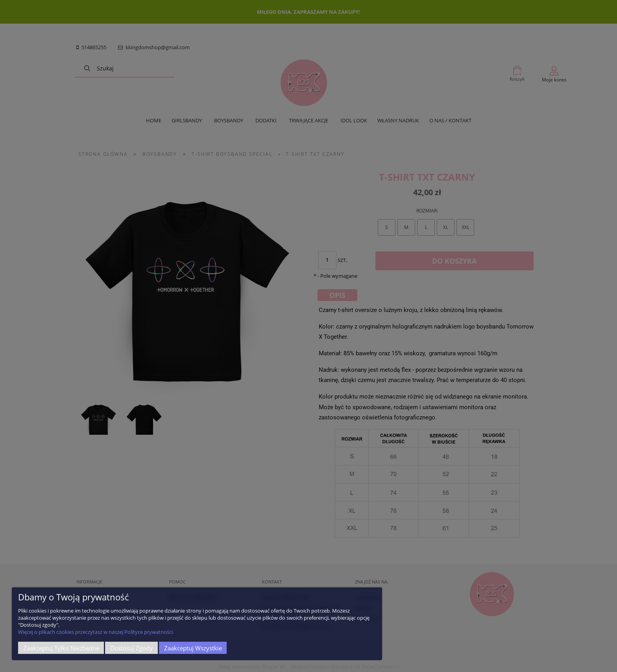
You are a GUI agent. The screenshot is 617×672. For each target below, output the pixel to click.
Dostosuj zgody (131, 648)
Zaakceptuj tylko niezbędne (61, 648)
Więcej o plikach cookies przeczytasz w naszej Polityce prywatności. (96, 632)
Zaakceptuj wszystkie (193, 648)
